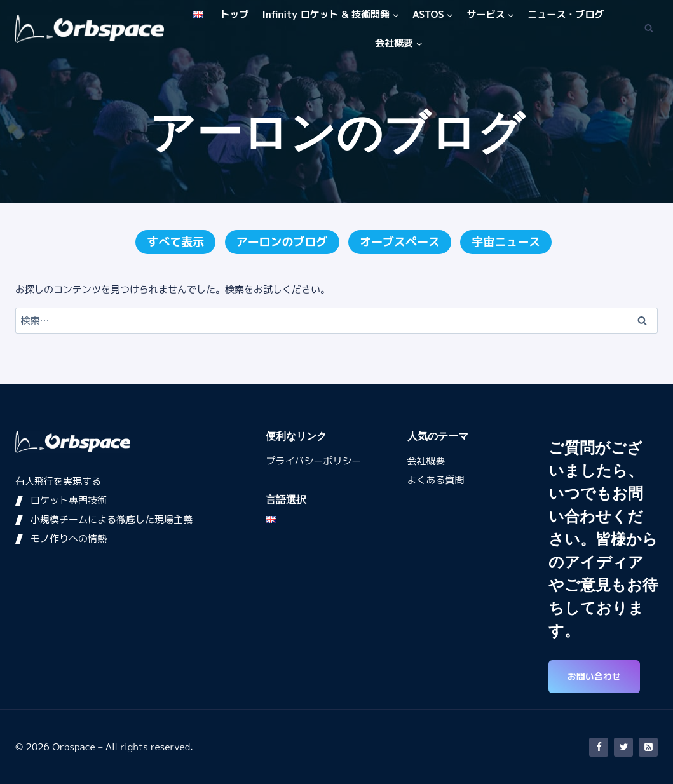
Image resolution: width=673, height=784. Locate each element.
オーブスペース (400, 242)
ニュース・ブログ (566, 14)
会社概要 (426, 461)
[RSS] (648, 747)
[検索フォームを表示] (649, 29)
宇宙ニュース (506, 242)
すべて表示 (175, 242)
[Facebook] (599, 747)
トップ (234, 14)
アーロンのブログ (282, 242)
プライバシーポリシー (313, 461)
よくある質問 (436, 480)
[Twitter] (623, 747)
